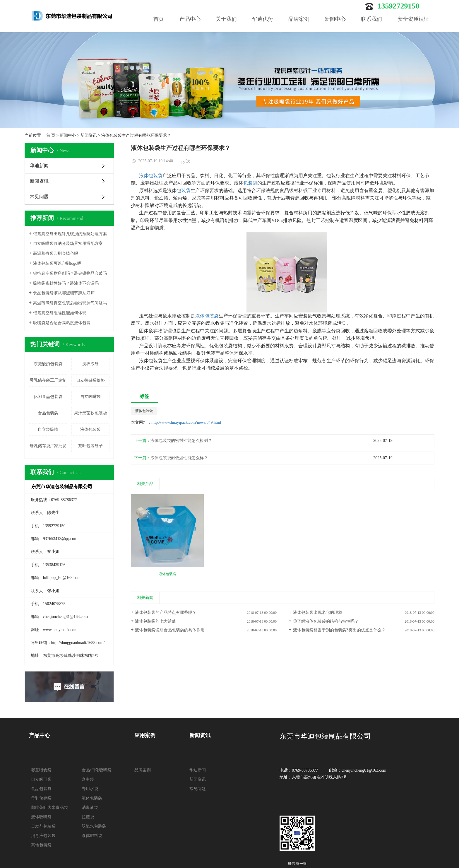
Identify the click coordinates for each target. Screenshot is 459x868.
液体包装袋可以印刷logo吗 (57, 263)
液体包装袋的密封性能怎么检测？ (181, 441)
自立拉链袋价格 (90, 380)
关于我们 (226, 19)
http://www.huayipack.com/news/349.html (186, 422)
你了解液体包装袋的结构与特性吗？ (326, 621)
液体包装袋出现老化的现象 (318, 612)
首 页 (51, 135)
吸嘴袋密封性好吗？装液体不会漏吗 (66, 283)
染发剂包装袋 (43, 826)
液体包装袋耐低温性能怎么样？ (179, 458)
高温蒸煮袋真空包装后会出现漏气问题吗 (70, 303)
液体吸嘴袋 (41, 817)
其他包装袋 (41, 845)
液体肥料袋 (92, 836)
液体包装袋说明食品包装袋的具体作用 (170, 630)
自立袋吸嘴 (48, 429)
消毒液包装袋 (43, 836)
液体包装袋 (90, 429)
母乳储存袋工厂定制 (48, 380)
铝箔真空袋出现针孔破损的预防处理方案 (70, 234)
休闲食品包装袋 (48, 397)
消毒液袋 (90, 808)
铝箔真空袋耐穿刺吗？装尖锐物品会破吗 (70, 273)
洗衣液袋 (90, 364)
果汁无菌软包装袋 (90, 413)
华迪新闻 (39, 166)
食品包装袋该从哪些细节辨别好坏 (64, 293)
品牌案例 (299, 19)
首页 (159, 19)
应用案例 (145, 735)
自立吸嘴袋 (90, 397)
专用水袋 (90, 789)
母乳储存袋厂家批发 (48, 446)
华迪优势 (263, 19)
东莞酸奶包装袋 (48, 364)
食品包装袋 (48, 413)
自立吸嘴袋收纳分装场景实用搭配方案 (68, 244)
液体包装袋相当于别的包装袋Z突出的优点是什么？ (339, 630)
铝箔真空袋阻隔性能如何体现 (60, 313)
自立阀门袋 (41, 779)
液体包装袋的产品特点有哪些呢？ (166, 612)
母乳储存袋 (41, 798)
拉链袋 (88, 817)
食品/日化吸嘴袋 (97, 770)
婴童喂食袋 (41, 770)
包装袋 (250, 183)
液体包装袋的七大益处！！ (160, 621)
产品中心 (190, 19)
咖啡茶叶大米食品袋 (49, 808)
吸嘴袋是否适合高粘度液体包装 (62, 323)
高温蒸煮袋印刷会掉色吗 (56, 253)
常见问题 (39, 197)
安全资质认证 (413, 19)
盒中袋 (88, 779)
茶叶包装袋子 (90, 446)
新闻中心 (335, 19)
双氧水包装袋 (94, 826)
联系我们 (371, 19)
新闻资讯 (89, 135)
